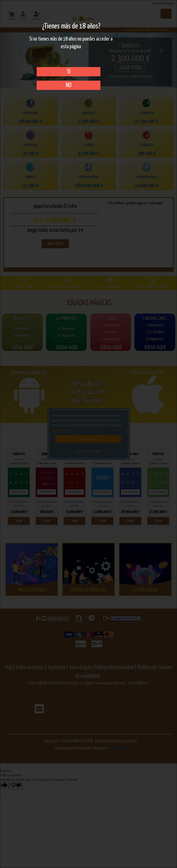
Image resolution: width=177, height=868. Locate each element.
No (69, 85)
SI (69, 72)
